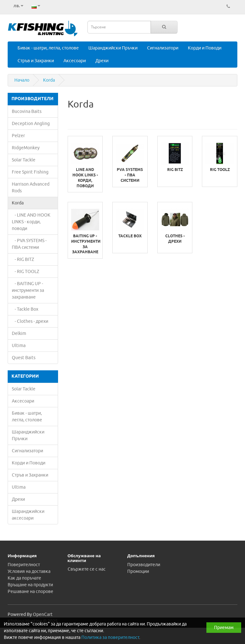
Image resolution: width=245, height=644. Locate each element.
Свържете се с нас (87, 569)
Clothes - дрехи (175, 239)
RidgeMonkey (26, 148)
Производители (144, 565)
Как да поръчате (24, 578)
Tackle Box (130, 236)
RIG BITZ (175, 170)
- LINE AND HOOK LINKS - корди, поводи (31, 222)
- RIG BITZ (23, 259)
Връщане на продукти (30, 585)
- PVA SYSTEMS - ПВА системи (29, 244)
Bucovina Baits (27, 111)
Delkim (19, 333)
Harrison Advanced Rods (31, 188)
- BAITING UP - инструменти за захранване (28, 290)
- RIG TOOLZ (26, 272)
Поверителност (24, 565)
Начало (22, 80)
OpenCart (43, 614)
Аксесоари (75, 61)
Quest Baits (24, 358)
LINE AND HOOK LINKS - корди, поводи (85, 178)
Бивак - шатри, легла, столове (48, 48)
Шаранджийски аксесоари (28, 515)
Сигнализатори (163, 48)
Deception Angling (31, 124)
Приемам (224, 628)
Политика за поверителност (110, 637)
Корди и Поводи (205, 48)
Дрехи (102, 61)
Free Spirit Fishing (30, 172)
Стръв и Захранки (36, 61)
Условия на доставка (29, 571)
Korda (49, 80)
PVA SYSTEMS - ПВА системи (130, 175)
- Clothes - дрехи (30, 321)
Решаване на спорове (30, 592)
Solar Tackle (24, 160)
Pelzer (18, 136)
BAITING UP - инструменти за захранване (85, 244)
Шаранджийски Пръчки (113, 48)
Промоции (138, 571)
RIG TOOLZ (220, 170)
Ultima (19, 346)
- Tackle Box (25, 309)
